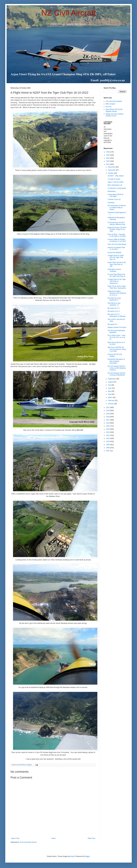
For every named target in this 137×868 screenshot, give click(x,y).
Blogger (87, 856)
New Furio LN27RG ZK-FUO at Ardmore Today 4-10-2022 (117, 349)
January (111, 404)
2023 (108, 161)
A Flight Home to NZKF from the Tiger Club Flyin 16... (116, 257)
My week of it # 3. (114, 311)
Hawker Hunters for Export (117, 327)
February (111, 400)
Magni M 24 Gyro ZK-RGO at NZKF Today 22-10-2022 (117, 229)
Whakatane (112, 191)
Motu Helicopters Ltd (115, 185)
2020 (108, 411)
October (111, 173)
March (110, 397)
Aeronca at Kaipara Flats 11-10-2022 (116, 248)
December (112, 167)
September (112, 379)
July (110, 385)
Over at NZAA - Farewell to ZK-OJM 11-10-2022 (117, 235)
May (110, 391)
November (112, 170)
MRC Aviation (110, 104)
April (110, 394)
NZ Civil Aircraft (68, 13)
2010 (108, 441)
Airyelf (73, 856)
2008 (108, 448)
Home (53, 838)
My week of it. (112, 324)
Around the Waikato (115, 253)
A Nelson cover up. (114, 199)
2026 (108, 152)
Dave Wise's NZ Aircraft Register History (114, 110)
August (111, 382)
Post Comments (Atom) (28, 842)
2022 (108, 164)
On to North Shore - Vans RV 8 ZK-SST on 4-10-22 (117, 337)
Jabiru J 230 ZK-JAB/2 (116, 182)
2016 (108, 423)
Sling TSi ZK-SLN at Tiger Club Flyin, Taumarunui (117, 287)
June (110, 388)
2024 (108, 158)
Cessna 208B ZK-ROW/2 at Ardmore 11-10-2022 (117, 240)
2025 (108, 155)
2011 (108, 438)
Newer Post (15, 838)
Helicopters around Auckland (114, 270)
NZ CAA (109, 107)
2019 (108, 414)
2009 (108, 445)
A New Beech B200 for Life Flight (116, 195)
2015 (108, 426)
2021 (108, 407)
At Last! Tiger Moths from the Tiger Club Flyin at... (117, 275)
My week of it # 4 (114, 308)
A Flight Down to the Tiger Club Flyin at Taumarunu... (117, 281)
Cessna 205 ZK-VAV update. (115, 355)
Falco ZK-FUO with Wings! (117, 244)
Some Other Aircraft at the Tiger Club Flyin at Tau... (117, 264)
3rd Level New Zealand (114, 101)
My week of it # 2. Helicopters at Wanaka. (117, 315)
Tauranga (111, 203)
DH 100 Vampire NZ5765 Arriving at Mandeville (116, 374)
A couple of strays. (114, 179)
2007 (108, 451)
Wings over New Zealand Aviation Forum (114, 115)
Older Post (91, 838)
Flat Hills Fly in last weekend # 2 (114, 299)
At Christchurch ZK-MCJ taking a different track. (117, 223)
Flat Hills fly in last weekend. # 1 (114, 304)
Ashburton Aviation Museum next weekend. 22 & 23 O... (117, 293)
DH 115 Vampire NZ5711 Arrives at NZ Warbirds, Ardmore (117, 368)
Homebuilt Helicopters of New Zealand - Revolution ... (116, 361)
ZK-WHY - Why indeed (116, 176)
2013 (108, 432)
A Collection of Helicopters (117, 188)
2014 (108, 429)
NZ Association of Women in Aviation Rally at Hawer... (117, 208)
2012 (108, 435)
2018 (108, 417)
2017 (108, 420)
